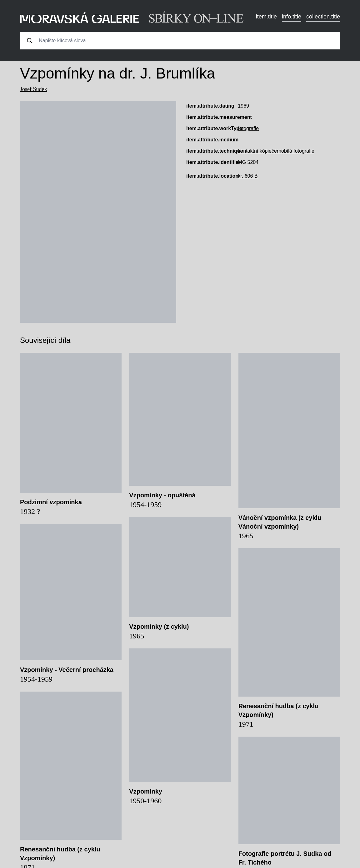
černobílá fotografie (293, 151)
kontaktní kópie (255, 151)
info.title (292, 17)
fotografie (248, 128)
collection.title (323, 17)
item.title (266, 17)
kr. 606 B (248, 176)
